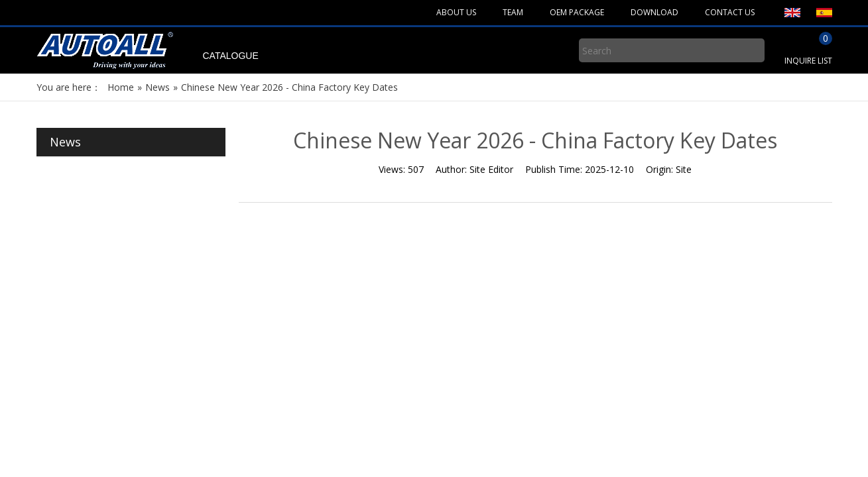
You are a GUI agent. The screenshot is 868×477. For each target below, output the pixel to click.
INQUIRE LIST (808, 61)
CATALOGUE (231, 56)
